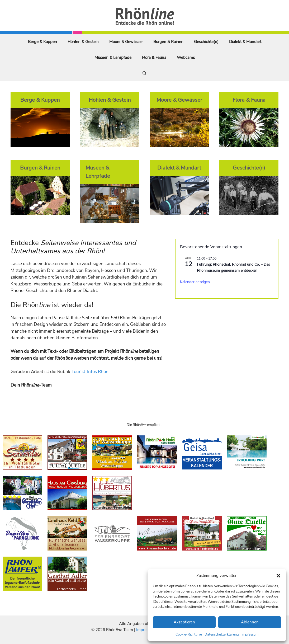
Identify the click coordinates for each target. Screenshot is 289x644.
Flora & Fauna (154, 58)
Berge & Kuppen (42, 42)
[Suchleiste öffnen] (144, 73)
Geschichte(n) (206, 42)
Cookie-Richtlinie (189, 634)
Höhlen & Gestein (83, 42)
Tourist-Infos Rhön (90, 372)
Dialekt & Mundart (245, 42)
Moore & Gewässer (126, 42)
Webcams (186, 58)
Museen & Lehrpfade (113, 58)
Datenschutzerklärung (222, 634)
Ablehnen (250, 622)
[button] (278, 576)
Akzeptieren (184, 622)
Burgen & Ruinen (168, 42)
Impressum (250, 634)
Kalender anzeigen (195, 282)
